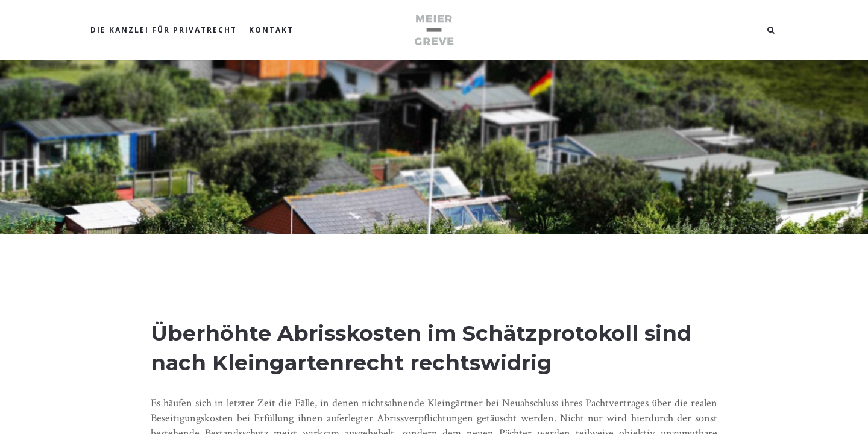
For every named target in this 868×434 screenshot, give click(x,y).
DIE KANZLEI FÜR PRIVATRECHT (164, 30)
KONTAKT (271, 30)
